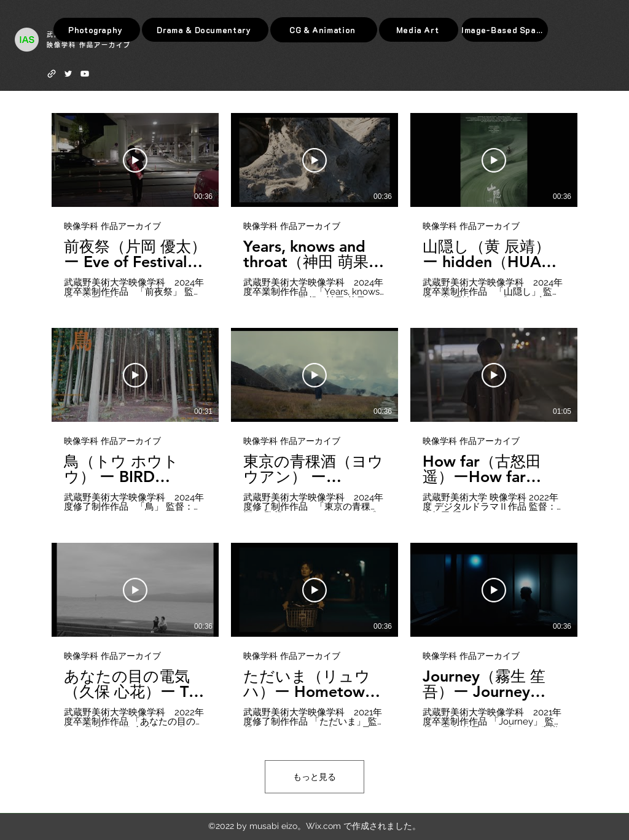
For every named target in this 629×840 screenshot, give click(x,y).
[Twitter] (68, 74)
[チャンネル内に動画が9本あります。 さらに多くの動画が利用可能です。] (314, 420)
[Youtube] (85, 74)
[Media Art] (419, 30)
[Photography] (97, 30)
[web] (52, 74)
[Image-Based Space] (505, 30)
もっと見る (314, 777)
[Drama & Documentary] (205, 30)
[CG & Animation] (324, 30)
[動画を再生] (135, 160)
